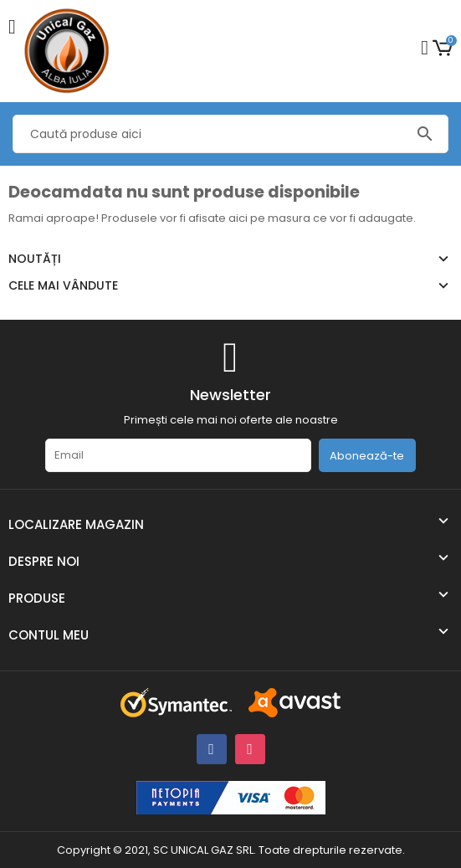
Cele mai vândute (63, 285)
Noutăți (35, 259)
